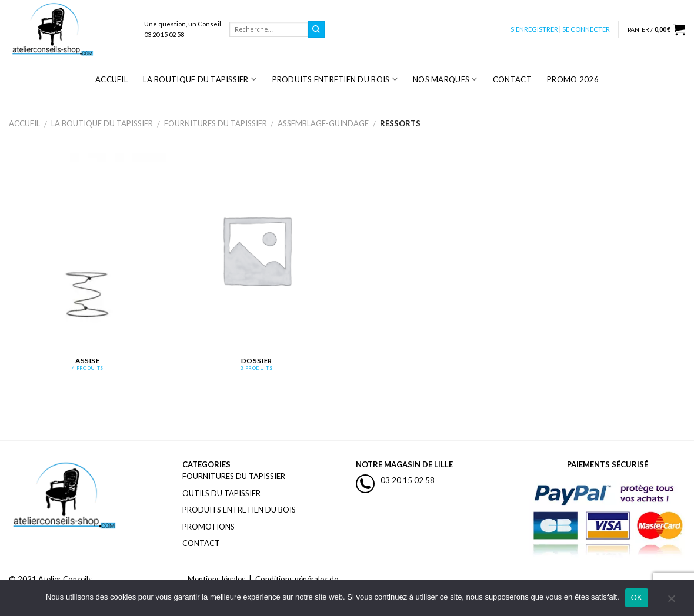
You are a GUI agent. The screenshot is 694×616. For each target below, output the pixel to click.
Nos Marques (445, 79)
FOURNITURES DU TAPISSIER (234, 476)
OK (637, 597)
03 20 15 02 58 (408, 480)
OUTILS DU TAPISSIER (221, 493)
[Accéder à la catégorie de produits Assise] (88, 268)
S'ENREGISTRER (534, 29)
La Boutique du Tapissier (200, 79)
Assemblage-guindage (323, 123)
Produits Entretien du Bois (335, 79)
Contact (512, 79)
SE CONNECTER (586, 29)
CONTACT (201, 543)
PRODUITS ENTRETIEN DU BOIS (239, 510)
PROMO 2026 (573, 79)
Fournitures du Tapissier (216, 123)
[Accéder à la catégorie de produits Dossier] (256, 268)
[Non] (671, 601)
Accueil (111, 79)
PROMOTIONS (208, 527)
